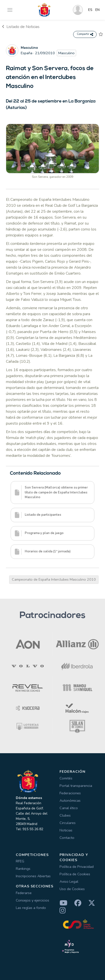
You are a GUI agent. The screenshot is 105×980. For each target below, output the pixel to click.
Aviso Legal (69, 881)
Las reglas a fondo (31, 908)
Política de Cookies (75, 874)
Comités (66, 778)
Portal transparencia (76, 786)
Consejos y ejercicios (32, 900)
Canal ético (69, 808)
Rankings (23, 869)
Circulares (68, 823)
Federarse (24, 893)
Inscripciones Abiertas (33, 876)
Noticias (66, 830)
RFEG (20, 861)
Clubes (65, 815)
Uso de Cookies (72, 889)
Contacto (67, 838)
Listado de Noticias (21, 27)
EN (97, 10)
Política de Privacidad (77, 867)
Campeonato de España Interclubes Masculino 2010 (54, 579)
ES (90, 10)
